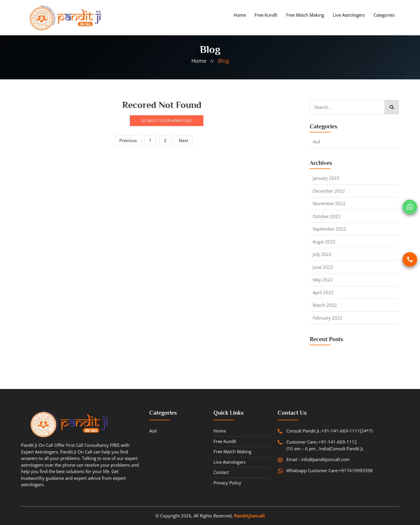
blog (223, 61)
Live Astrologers (349, 15)
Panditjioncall (249, 516)
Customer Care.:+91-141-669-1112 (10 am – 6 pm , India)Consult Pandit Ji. (325, 445)
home (199, 61)
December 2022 (329, 191)
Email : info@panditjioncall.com (318, 459)
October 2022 (327, 216)
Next (183, 140)
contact (221, 472)
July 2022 (322, 254)
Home (240, 15)
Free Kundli (266, 15)
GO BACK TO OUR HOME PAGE (167, 121)
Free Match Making (305, 15)
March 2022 (325, 305)
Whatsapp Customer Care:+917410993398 (330, 470)
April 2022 (323, 292)
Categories (384, 15)
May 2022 (323, 280)
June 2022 (323, 267)
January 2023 (326, 178)
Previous (128, 140)
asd (316, 142)
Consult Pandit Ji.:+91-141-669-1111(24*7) (329, 431)
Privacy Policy (227, 483)
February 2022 (328, 318)
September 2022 (329, 229)
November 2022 (329, 203)
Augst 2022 (324, 242)
